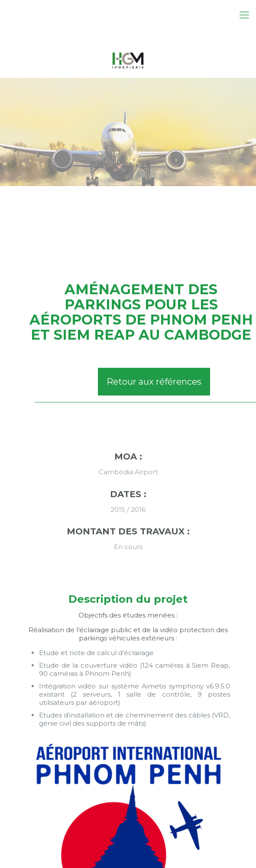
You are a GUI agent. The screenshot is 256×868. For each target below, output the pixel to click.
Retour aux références (154, 382)
